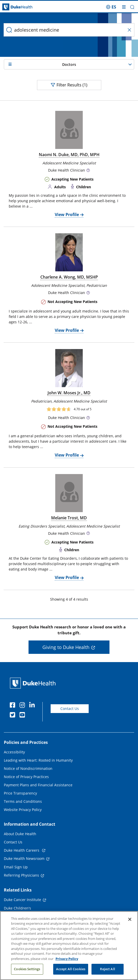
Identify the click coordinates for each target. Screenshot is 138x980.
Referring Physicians (21, 875)
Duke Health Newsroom (24, 858)
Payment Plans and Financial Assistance (38, 785)
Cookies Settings (27, 969)
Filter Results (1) (69, 85)
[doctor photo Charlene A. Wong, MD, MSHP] (69, 252)
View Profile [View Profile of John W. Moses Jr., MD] (67, 455)
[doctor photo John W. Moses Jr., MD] (69, 368)
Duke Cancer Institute (22, 900)
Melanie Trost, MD (69, 518)
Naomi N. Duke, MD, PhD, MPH (69, 155)
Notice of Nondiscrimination (28, 768)
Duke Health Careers (22, 850)
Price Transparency (20, 793)
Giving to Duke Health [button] (66, 647)
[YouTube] (23, 716)
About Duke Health (20, 834)
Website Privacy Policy (23, 810)
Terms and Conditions (23, 801)
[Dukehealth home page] (17, 7)
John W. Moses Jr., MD (69, 393)
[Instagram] (23, 706)
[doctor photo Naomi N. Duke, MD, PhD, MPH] (69, 130)
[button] (132, 7)
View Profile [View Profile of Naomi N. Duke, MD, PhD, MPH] (67, 215)
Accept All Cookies (71, 969)
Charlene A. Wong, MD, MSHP (69, 277)
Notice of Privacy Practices (26, 777)
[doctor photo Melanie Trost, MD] (69, 493)
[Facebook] (14, 706)
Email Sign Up (16, 867)
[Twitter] (14, 716)
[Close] (130, 919)
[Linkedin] (33, 706)
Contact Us (70, 709)
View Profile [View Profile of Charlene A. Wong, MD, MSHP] (67, 330)
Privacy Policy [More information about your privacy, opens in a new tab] (67, 959)
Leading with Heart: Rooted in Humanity (38, 760)
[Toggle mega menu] (124, 7)
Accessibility (14, 752)
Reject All (107, 969)
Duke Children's (17, 908)
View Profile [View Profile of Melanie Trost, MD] (67, 577)
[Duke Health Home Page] (34, 683)
